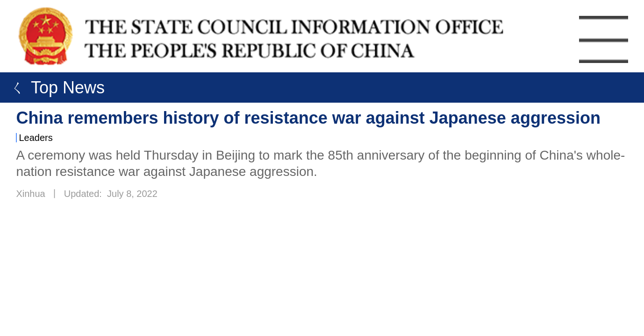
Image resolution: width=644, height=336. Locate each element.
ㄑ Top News (55, 87)
